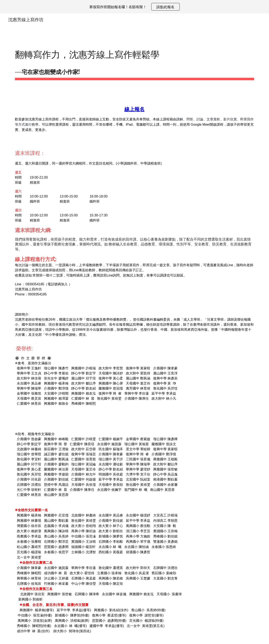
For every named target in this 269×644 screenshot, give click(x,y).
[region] (134, 7)
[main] (134, 62)
